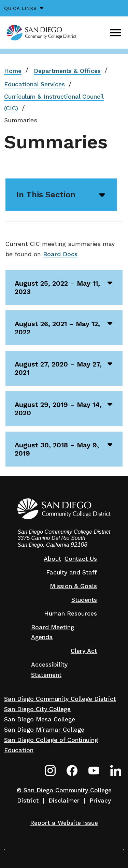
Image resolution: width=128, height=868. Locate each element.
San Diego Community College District (60, 699)
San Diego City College (37, 709)
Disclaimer (64, 801)
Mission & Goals (73, 586)
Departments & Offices (67, 71)
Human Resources (70, 613)
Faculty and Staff (72, 572)
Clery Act (84, 651)
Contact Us (81, 559)
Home (13, 71)
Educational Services (34, 84)
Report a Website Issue (64, 823)
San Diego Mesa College (40, 719)
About (52, 559)
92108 (79, 545)
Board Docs (60, 254)
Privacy (100, 801)
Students (84, 600)
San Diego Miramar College (44, 730)
